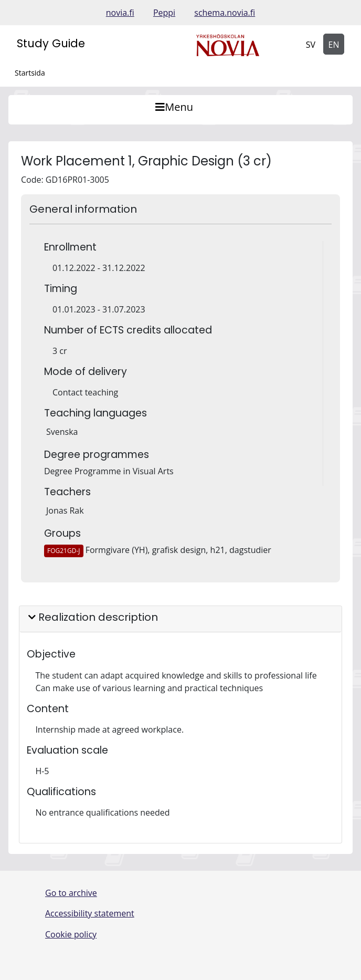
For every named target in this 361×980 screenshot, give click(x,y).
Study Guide (51, 43)
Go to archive (71, 893)
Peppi (164, 13)
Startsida (30, 73)
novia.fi (120, 13)
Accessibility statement (90, 913)
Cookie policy (71, 934)
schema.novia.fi (225, 13)
